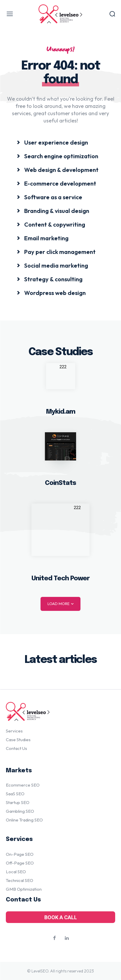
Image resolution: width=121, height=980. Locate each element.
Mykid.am (61, 412)
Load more (60, 604)
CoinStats (60, 483)
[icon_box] (52, 142)
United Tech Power (60, 579)
